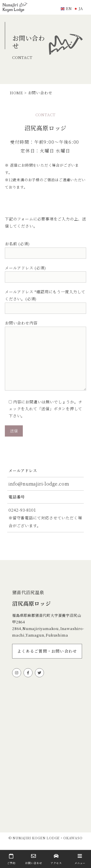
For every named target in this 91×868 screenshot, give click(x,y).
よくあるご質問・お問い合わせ (47, 651)
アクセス (56, 859)
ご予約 (11, 859)
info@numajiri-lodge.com (39, 483)
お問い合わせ (34, 859)
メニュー (80, 859)
